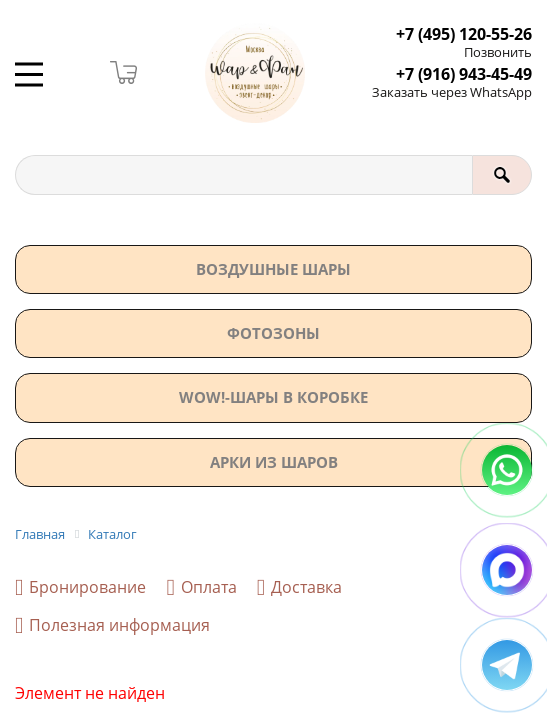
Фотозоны (273, 333)
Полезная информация (112, 625)
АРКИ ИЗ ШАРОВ (274, 462)
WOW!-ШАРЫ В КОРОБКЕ (273, 397)
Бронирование (80, 587)
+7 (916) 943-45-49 (464, 74)
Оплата (201, 587)
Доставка (299, 587)
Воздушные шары (273, 269)
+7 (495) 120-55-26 (464, 34)
